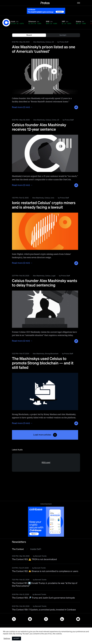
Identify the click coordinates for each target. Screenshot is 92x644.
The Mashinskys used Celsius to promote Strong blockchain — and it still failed (43, 363)
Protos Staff (64, 42)
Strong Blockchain (52, 354)
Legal (53, 276)
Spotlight (63, 35)
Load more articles (45, 435)
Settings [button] (7, 639)
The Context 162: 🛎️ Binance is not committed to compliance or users (45, 571)
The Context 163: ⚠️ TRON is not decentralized (34, 559)
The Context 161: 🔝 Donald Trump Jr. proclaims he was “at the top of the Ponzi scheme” (45, 585)
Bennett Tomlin (41, 556)
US (53, 42)
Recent (29, 35)
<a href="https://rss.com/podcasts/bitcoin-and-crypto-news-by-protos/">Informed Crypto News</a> (46, 476)
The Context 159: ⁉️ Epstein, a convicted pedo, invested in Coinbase (44, 610)
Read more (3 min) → (22, 423)
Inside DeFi (36, 549)
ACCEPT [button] (16, 639)
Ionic (52, 198)
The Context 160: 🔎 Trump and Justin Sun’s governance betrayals (43, 598)
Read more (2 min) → (22, 107)
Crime (54, 120)
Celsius (48, 42)
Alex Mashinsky (39, 42)
